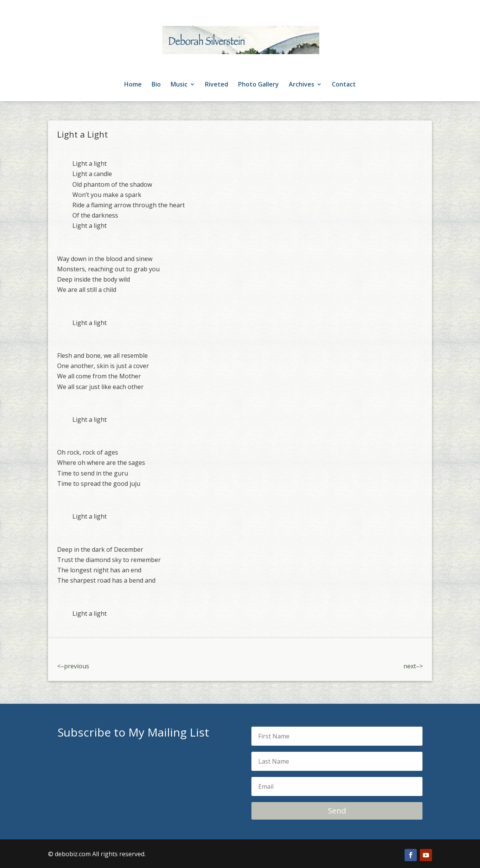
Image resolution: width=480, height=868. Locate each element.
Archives (302, 85)
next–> (413, 666)
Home (133, 85)
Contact (344, 85)
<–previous (73, 666)
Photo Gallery (258, 85)
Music (179, 85)
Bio (156, 85)
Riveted (217, 85)
